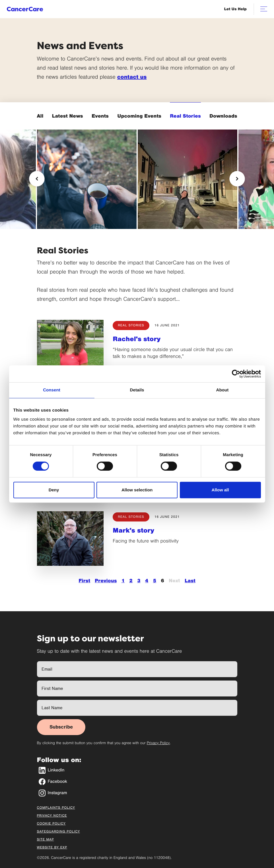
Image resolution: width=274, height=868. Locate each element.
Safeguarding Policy (58, 832)
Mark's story (133, 531)
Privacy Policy (158, 743)
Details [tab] (137, 390)
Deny (54, 490)
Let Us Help (235, 9)
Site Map (46, 840)
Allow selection (137, 490)
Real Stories (185, 116)
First (84, 581)
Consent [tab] (52, 390)
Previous (106, 581)
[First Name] (137, 688)
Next (174, 581)
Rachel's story (137, 339)
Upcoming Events (139, 116)
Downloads (223, 116)
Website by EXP (52, 848)
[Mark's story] (70, 539)
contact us (132, 77)
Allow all (220, 490)
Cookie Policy (51, 824)
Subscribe (61, 727)
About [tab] (223, 390)
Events (100, 116)
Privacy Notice (52, 816)
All (40, 116)
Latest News (68, 116)
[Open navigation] (264, 9)
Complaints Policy (56, 808)
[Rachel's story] (70, 347)
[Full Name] (137, 669)
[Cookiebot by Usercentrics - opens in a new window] (236, 374)
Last (190, 581)
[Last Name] (137, 708)
